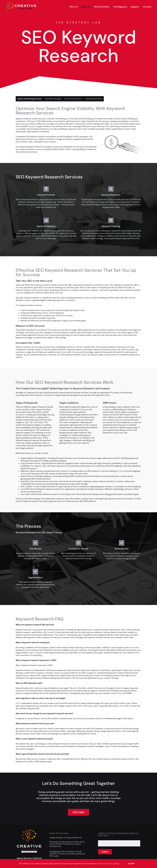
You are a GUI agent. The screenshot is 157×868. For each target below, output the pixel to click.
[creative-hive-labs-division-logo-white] (29, 831)
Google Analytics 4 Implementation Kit (66, 837)
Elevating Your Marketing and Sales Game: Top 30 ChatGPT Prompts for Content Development (67, 844)
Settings (117, 864)
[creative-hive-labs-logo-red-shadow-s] (20, 3)
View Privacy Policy (105, 864)
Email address (105, 839)
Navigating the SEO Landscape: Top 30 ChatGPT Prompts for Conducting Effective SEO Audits (67, 854)
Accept (131, 864)
